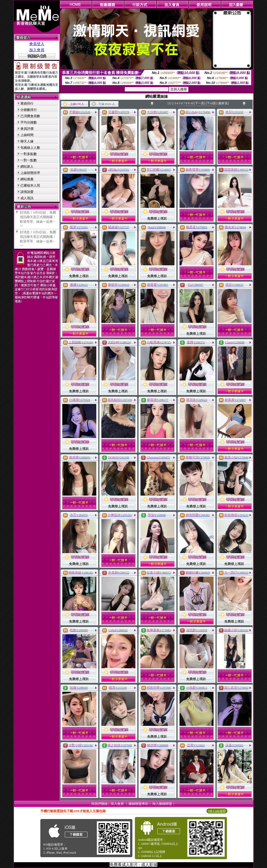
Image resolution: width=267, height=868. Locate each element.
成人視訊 (27, 198)
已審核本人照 (30, 185)
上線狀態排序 (30, 173)
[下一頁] (199, 103)
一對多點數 (29, 154)
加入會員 (37, 50)
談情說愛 (27, 192)
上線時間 (27, 135)
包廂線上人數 (30, 148)
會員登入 (37, 44)
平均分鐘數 (29, 122)
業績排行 (27, 103)
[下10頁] (211, 103)
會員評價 (27, 129)
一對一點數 (29, 160)
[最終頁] (223, 103)
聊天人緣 (27, 141)
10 (192, 103)
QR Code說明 (217, 811)
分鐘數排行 (29, 110)
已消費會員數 (30, 116)
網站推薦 (27, 179)
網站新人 (27, 167)
